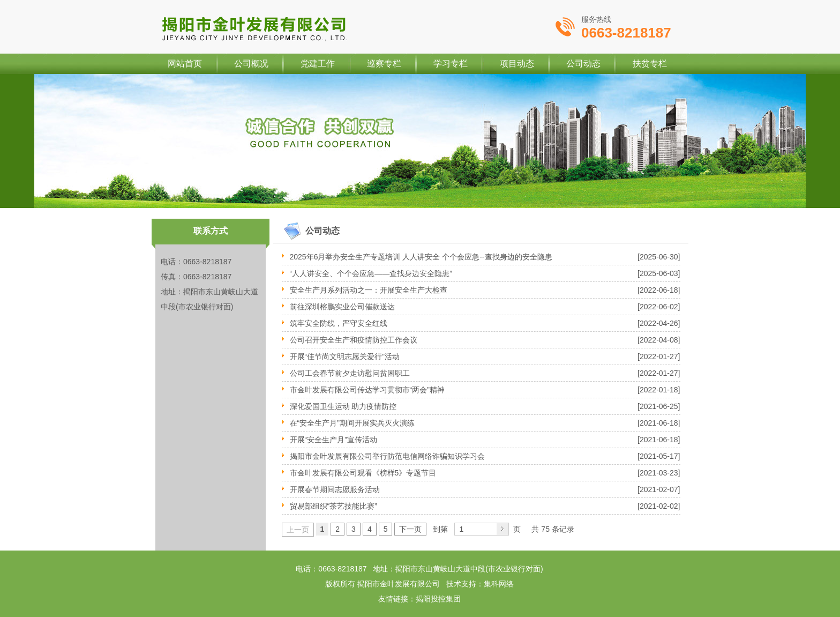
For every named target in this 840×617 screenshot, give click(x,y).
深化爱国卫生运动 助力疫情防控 (343, 406)
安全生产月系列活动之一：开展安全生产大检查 (369, 290)
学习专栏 (451, 64)
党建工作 (318, 64)
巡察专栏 (384, 64)
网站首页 (185, 64)
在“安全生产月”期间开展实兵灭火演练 (352, 423)
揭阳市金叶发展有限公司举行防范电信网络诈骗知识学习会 (387, 456)
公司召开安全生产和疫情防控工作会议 (354, 340)
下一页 (410, 529)
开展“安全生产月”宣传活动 (333, 440)
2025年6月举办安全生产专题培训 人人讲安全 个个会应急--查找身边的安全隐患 (421, 257)
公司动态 (583, 64)
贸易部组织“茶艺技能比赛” (333, 506)
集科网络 (499, 584)
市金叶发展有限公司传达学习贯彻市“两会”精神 (367, 390)
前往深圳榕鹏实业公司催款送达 (342, 307)
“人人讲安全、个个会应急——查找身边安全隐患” (371, 273)
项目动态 (517, 64)
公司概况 (251, 64)
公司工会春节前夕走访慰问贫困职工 (350, 373)
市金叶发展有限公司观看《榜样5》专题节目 (363, 473)
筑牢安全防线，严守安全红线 (339, 323)
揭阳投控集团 (438, 599)
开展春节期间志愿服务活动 (335, 489)
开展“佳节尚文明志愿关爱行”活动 (345, 356)
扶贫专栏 (650, 64)
